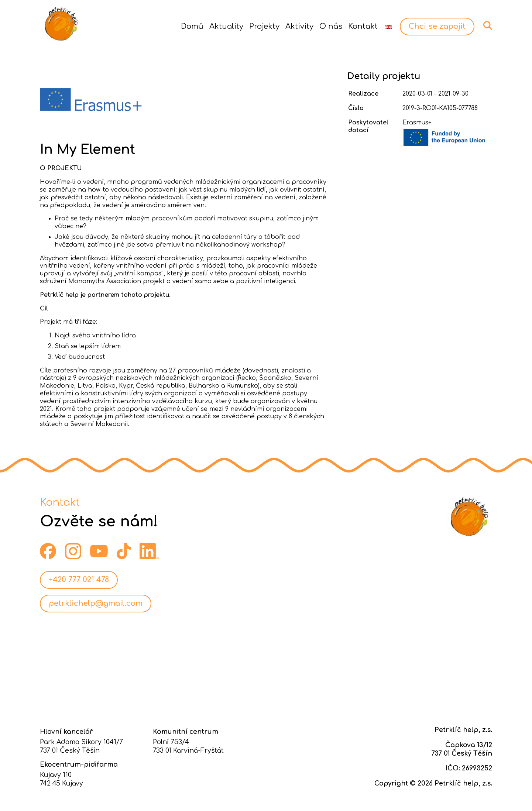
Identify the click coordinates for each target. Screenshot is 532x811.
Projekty (264, 26)
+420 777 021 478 (79, 580)
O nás (331, 26)
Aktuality (226, 26)
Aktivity (299, 26)
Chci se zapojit (437, 26)
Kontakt (363, 26)
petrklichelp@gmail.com (96, 603)
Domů (192, 26)
